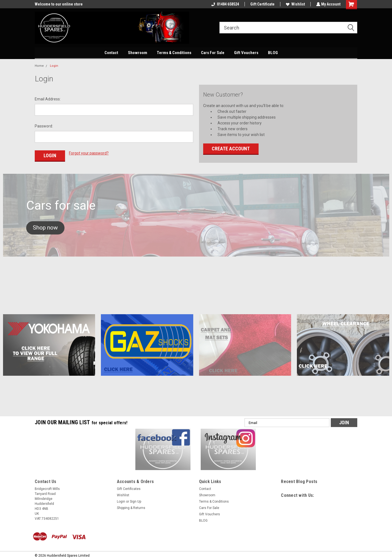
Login (54, 66)
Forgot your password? (89, 153)
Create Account (231, 149)
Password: (44, 126)
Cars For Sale (213, 53)
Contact (111, 53)
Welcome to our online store (59, 4)
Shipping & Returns (131, 507)
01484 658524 (225, 4)
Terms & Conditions (174, 53)
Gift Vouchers (246, 53)
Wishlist (295, 4)
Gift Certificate (262, 4)
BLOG (273, 53)
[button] (45, 227)
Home (39, 66)
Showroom (138, 53)
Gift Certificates (129, 488)
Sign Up (135, 500)
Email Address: (48, 99)
